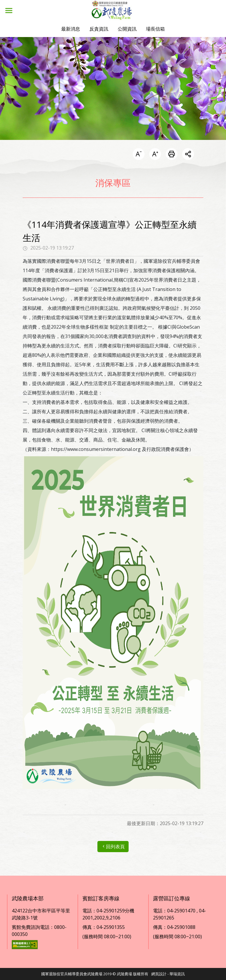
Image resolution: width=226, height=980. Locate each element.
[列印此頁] (172, 155)
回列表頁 (113, 847)
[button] (71, 29)
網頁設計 (159, 974)
